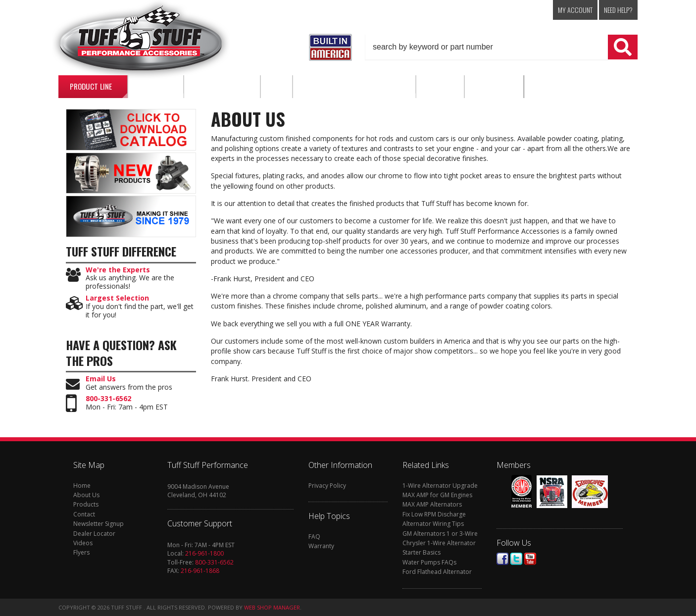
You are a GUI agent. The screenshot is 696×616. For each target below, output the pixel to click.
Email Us (101, 379)
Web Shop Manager (272, 607)
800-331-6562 (108, 399)
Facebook (502, 559)
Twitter (516, 559)
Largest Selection (117, 298)
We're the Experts (118, 270)
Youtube (530, 559)
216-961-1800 (204, 553)
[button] (501, 47)
